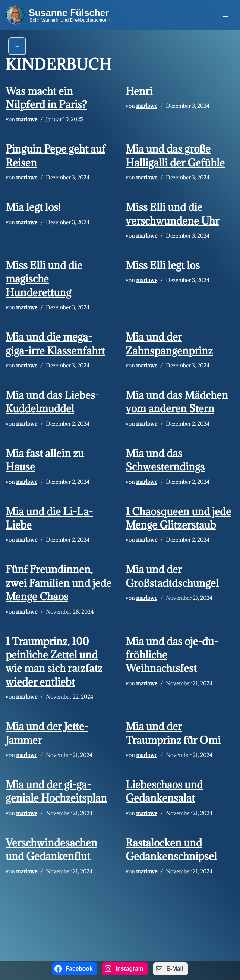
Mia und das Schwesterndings (165, 460)
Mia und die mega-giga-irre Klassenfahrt (55, 344)
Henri (139, 91)
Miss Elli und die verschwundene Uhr (172, 214)
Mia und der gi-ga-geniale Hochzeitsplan (56, 791)
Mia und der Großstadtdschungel (172, 576)
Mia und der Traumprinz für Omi (173, 733)
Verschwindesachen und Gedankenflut (51, 849)
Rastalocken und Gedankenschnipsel (171, 849)
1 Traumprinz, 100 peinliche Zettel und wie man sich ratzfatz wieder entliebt (54, 662)
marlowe (27, 119)
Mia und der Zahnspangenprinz (169, 344)
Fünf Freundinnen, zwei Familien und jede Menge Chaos (59, 583)
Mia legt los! (33, 207)
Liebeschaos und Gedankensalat (164, 791)
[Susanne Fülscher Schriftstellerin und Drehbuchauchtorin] (58, 15)
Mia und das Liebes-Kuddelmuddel (52, 402)
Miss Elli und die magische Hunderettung (44, 279)
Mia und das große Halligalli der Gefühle (175, 156)
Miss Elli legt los (163, 265)
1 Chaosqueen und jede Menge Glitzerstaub (178, 518)
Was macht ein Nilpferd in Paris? (46, 98)
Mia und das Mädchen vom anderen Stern (177, 402)
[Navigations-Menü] (226, 15)
